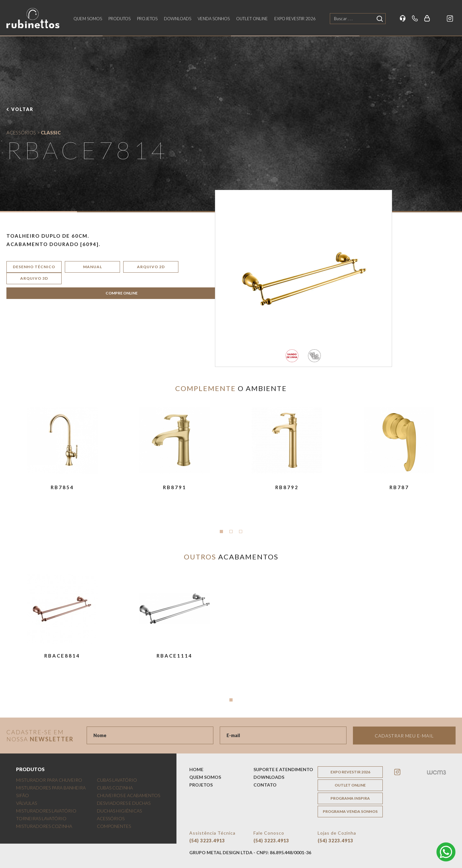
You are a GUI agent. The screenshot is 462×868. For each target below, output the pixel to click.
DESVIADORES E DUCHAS (124, 803)
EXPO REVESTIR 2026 (295, 19)
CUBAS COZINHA (115, 788)
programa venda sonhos (350, 811)
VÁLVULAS (26, 803)
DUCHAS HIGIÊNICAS (119, 811)
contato (265, 785)
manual (93, 267)
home (196, 769)
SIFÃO (22, 795)
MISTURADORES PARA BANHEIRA (51, 788)
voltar (22, 109)
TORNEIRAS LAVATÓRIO (41, 818)
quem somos (88, 19)
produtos (120, 19)
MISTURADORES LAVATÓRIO (46, 811)
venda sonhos (214, 19)
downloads (178, 19)
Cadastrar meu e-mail (404, 736)
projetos (147, 19)
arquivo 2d (151, 267)
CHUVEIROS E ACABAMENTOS (128, 795)
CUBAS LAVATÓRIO (117, 780)
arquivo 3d (34, 278)
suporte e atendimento (283, 769)
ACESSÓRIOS (21, 132)
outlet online (252, 19)
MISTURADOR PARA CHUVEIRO (49, 780)
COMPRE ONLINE (122, 293)
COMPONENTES (114, 826)
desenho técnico (34, 267)
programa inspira (350, 798)
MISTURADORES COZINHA (44, 826)
